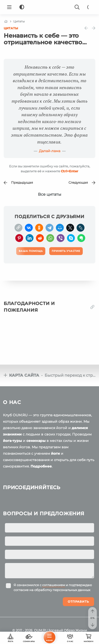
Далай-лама (50, 151)
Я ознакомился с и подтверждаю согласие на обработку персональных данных (53, 587)
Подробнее (41, 466)
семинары (36, 441)
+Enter (70, 171)
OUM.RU (41, 630)
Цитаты (11, 28)
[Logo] (49, 7)
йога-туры (12, 441)
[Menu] (9, 7)
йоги (55, 453)
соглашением (54, 585)
